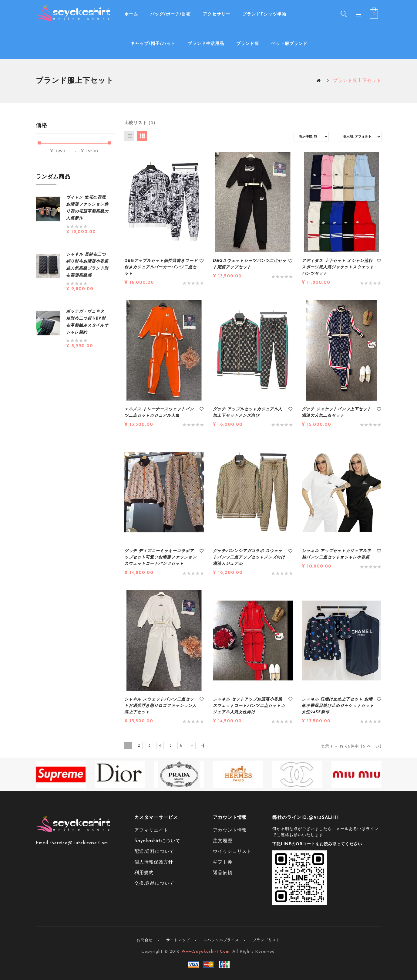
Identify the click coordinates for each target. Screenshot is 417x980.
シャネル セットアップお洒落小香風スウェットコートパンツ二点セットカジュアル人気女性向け (249, 706)
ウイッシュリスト (232, 852)
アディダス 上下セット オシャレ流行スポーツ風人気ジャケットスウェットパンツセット (338, 267)
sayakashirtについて (157, 841)
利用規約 (144, 873)
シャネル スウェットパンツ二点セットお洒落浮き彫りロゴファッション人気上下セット (160, 706)
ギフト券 (223, 862)
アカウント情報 (230, 831)
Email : (44, 843)
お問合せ (145, 940)
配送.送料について (154, 852)
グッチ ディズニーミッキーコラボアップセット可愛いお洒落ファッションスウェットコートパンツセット (160, 557)
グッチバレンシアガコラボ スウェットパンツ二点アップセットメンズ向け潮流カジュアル (249, 557)
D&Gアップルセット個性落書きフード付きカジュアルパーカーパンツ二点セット (161, 267)
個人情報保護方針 (154, 862)
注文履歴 (223, 841)
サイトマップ (178, 940)
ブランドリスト (266, 940)
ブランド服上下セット (357, 81)
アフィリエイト (151, 831)
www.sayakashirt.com (205, 952)
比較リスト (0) (140, 123)
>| (202, 746)
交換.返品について (154, 884)
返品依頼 (223, 873)
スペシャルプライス (221, 940)
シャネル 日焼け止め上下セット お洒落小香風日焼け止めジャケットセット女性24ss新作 (338, 706)
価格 (42, 126)
